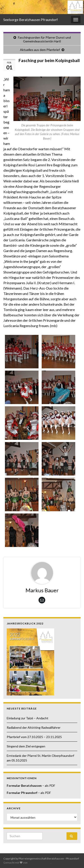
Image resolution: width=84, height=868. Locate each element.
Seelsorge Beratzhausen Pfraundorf (31, 20)
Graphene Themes (39, 863)
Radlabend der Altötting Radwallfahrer (34, 727)
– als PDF (48, 786)
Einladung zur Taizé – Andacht (28, 718)
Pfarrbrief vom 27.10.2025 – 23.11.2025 (34, 737)
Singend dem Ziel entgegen (26, 746)
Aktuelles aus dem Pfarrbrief (40, 50)
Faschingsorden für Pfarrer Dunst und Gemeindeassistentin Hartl (44, 39)
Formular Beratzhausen (24, 786)
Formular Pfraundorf (22, 793)
